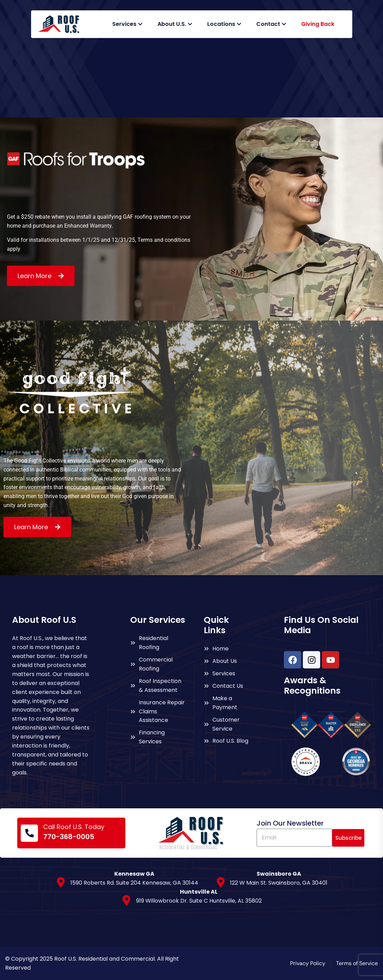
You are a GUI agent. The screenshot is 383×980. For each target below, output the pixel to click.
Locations (221, 24)
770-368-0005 (69, 837)
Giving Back (318, 24)
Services (124, 24)
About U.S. (172, 24)
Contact (268, 24)
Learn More (35, 276)
